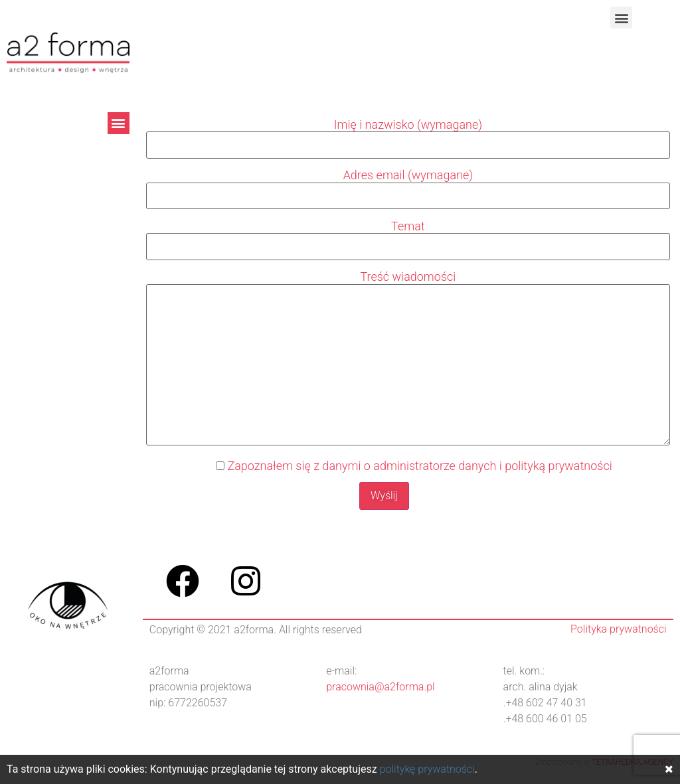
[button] (621, 18)
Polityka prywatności (618, 629)
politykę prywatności (427, 769)
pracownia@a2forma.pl (380, 687)
